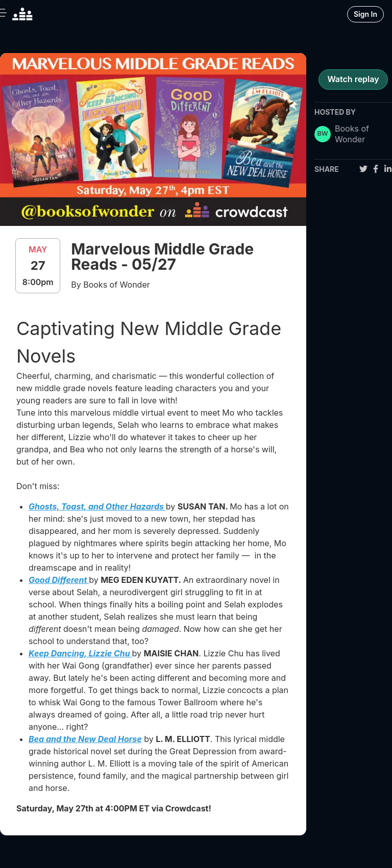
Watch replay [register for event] (353, 79)
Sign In (365, 14)
